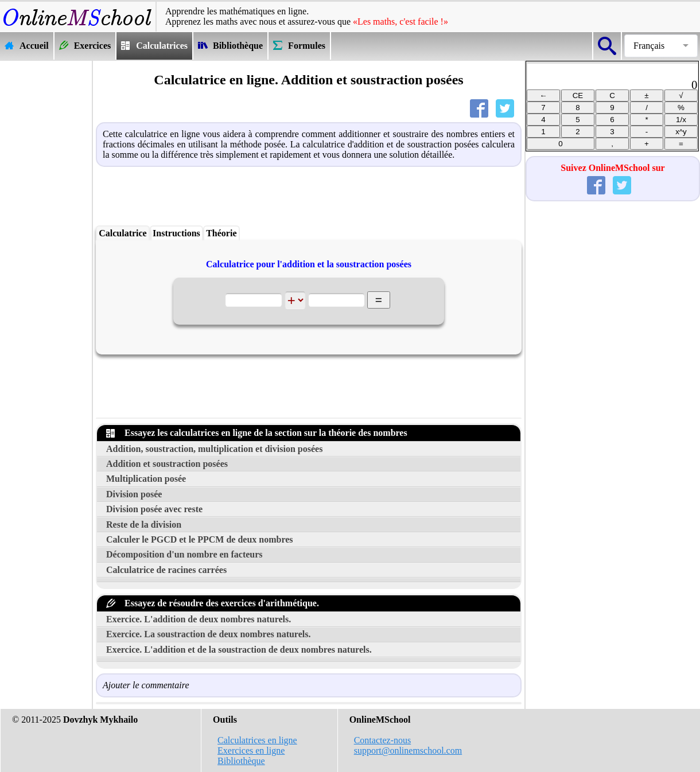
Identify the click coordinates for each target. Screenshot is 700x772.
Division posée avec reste (154, 509)
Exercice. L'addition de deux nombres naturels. (199, 619)
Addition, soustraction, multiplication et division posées (214, 449)
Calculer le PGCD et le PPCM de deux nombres (200, 539)
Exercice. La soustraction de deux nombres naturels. (208, 634)
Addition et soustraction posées (167, 464)
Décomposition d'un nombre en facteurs (184, 554)
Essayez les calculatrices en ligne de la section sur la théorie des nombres (257, 433)
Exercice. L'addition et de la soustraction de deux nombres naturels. (239, 650)
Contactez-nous (383, 740)
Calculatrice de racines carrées (166, 570)
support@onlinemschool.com (408, 750)
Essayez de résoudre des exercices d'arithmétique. (213, 603)
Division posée (134, 494)
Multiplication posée (146, 479)
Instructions (176, 233)
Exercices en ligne (251, 750)
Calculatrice (123, 233)
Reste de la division (144, 525)
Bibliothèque (241, 761)
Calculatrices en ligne (257, 740)
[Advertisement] (46, 233)
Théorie (221, 233)
